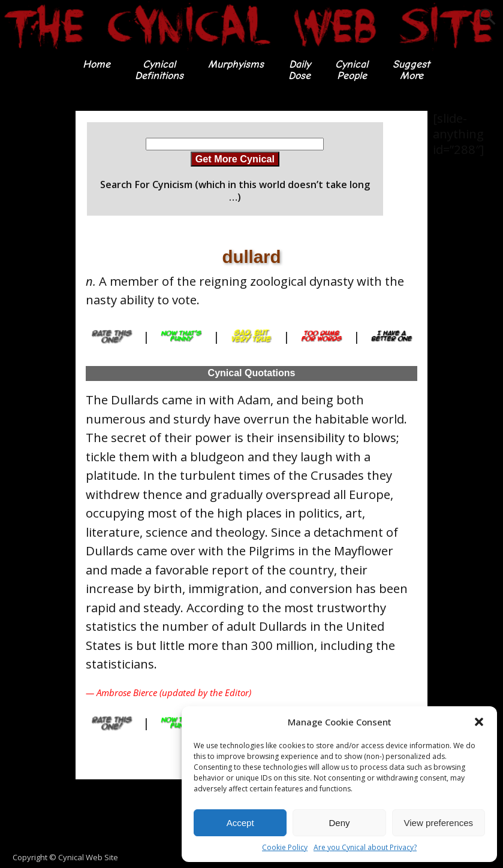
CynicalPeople (352, 70)
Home (97, 64)
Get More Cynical (235, 159)
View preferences (439, 823)
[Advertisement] (48, 291)
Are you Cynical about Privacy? (365, 847)
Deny (339, 823)
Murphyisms (236, 64)
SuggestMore (411, 70)
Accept (240, 823)
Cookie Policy (285, 847)
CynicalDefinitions (159, 70)
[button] (479, 722)
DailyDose (299, 70)
